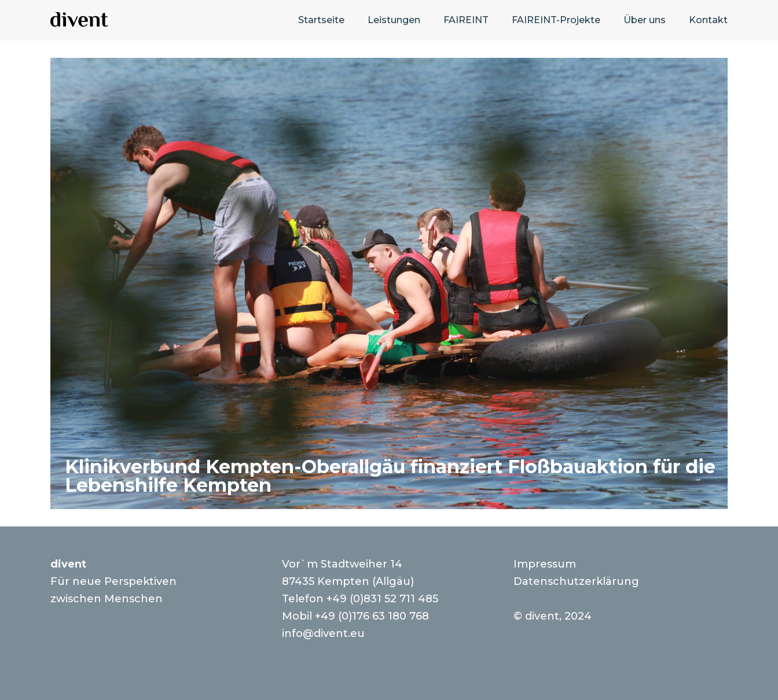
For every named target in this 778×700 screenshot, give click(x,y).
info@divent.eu (323, 633)
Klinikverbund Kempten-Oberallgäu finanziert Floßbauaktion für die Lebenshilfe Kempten (390, 476)
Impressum (545, 564)
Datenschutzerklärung (576, 581)
